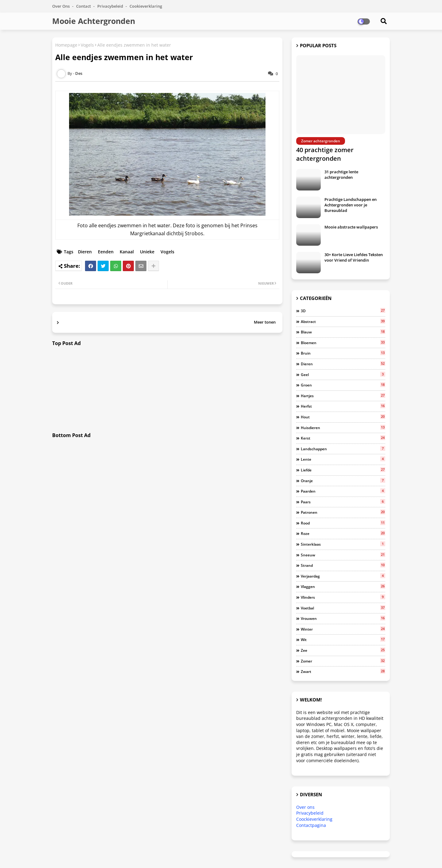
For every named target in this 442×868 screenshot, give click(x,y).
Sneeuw (343, 555)
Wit (343, 639)
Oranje (343, 481)
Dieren (85, 252)
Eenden (106, 252)
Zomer (343, 661)
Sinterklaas (343, 544)
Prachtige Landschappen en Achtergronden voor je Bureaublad (351, 205)
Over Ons (61, 6)
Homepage (66, 45)
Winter (343, 629)
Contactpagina (311, 825)
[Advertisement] (167, 390)
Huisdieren (343, 428)
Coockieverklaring (314, 819)
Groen (343, 385)
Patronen (343, 512)
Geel (343, 374)
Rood (343, 523)
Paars (343, 502)
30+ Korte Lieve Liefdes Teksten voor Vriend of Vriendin (354, 257)
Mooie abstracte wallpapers (351, 227)
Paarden (343, 491)
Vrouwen (343, 618)
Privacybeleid (111, 6)
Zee (343, 650)
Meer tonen (265, 322)
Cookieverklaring (146, 6)
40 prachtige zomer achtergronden (325, 154)
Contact (84, 6)
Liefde (343, 470)
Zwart (343, 671)
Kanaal (127, 252)
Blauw (343, 332)
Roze (343, 533)
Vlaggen (343, 586)
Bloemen (343, 343)
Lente (343, 459)
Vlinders (343, 597)
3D (343, 311)
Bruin (343, 353)
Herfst (343, 406)
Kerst (343, 438)
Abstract (343, 321)
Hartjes (343, 396)
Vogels (87, 45)
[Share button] (153, 266)
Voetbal (343, 608)
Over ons (305, 807)
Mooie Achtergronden (94, 21)
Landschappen (343, 449)
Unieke (147, 252)
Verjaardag (343, 576)
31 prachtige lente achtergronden (341, 175)
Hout (343, 417)
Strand (343, 565)
